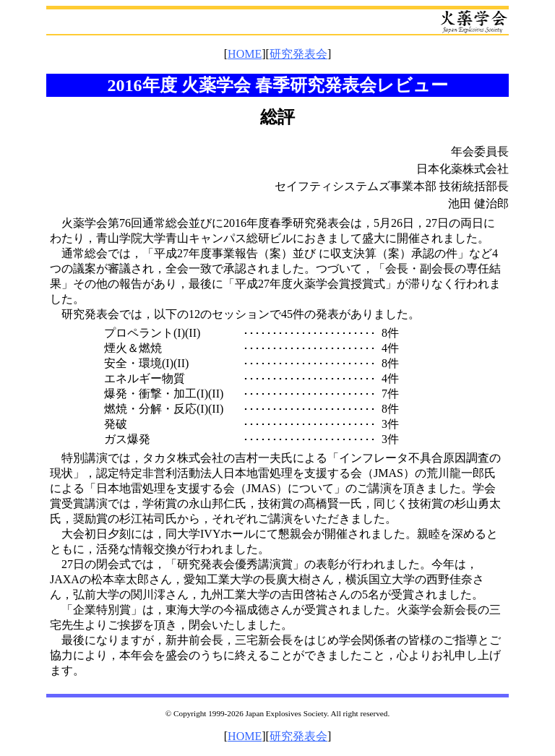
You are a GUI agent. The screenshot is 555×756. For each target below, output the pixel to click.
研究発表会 (298, 54)
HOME (245, 54)
